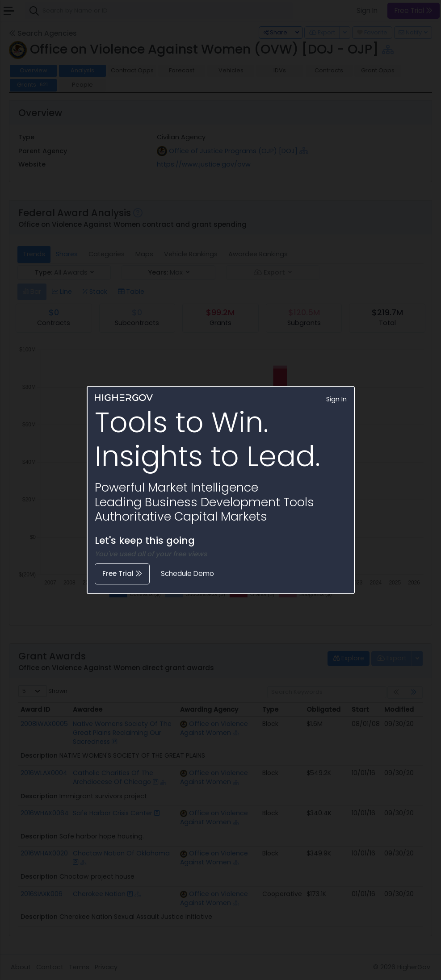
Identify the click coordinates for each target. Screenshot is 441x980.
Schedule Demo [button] (187, 573)
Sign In (336, 399)
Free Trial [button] (122, 573)
